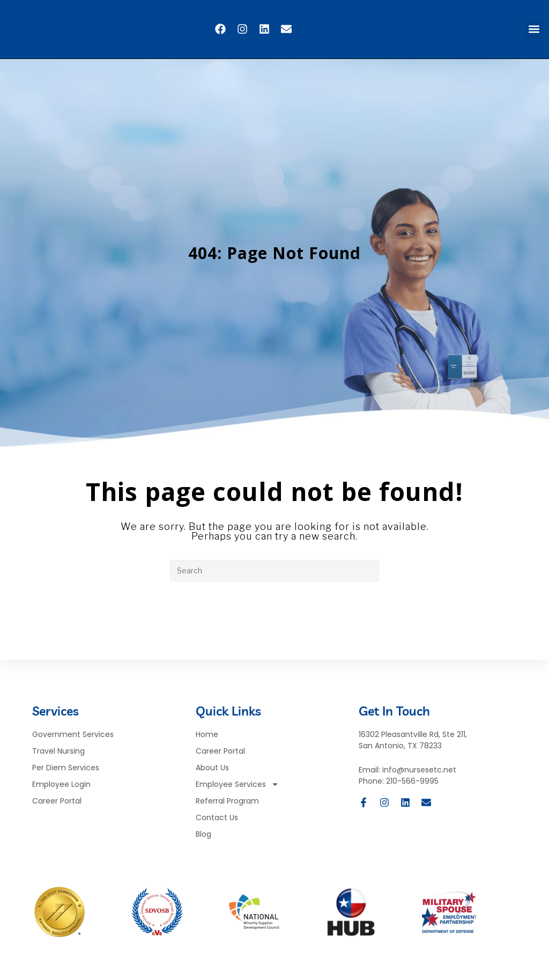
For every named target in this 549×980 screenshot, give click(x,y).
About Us (212, 771)
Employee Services (237, 788)
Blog (203, 838)
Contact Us (217, 821)
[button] (534, 29)
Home (207, 738)
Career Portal (220, 755)
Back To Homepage (275, 625)
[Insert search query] (274, 571)
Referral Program (227, 805)
